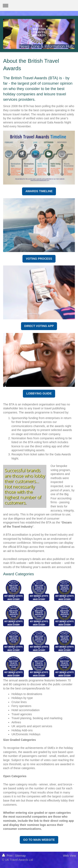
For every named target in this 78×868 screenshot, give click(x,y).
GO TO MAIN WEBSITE (39, 840)
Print (8, 856)
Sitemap (20, 856)
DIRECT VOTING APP (39, 326)
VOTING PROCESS (39, 259)
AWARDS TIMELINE (39, 191)
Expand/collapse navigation (39, 5)
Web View (69, 856)
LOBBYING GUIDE (39, 393)
